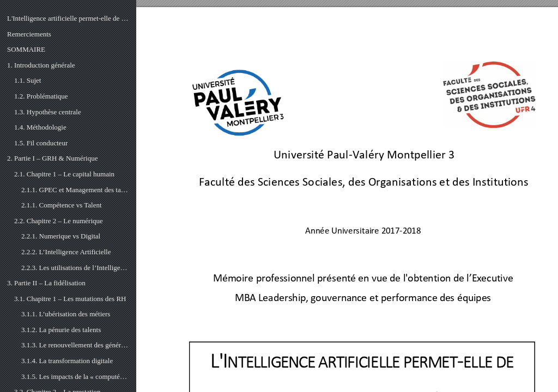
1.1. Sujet (28, 80)
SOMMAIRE (26, 49)
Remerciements (29, 34)
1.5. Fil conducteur (41, 143)
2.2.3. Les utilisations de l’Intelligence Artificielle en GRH (75, 268)
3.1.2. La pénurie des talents (61, 330)
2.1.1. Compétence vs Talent (62, 205)
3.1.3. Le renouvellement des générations (75, 345)
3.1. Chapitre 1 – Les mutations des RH (70, 299)
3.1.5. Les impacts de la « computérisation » (75, 376)
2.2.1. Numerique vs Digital (61, 236)
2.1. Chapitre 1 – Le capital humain (64, 174)
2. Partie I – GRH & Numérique (52, 158)
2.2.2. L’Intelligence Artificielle (66, 252)
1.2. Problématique (41, 96)
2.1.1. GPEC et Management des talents (75, 190)
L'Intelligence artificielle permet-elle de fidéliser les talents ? (68, 18)
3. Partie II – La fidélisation (46, 283)
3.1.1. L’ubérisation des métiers (66, 314)
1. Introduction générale (41, 65)
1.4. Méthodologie (40, 127)
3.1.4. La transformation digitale (67, 361)
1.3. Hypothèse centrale (48, 112)
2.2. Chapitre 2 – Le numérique (59, 221)
